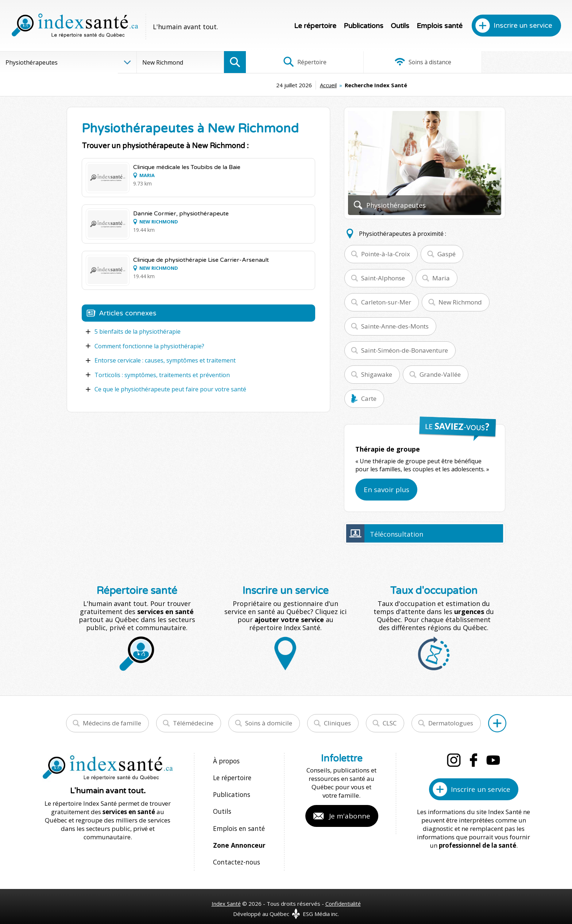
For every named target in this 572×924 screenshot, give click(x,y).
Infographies (518, 62)
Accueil (273, 85)
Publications (364, 26)
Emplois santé (440, 26)
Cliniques (337, 723)
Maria (441, 278)
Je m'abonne (350, 816)
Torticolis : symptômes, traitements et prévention (162, 374)
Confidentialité (343, 896)
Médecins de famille (112, 723)
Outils (400, 26)
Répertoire (300, 62)
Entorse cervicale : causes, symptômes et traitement (165, 360)
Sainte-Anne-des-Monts (395, 326)
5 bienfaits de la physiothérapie (138, 331)
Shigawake (377, 374)
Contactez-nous (235, 855)
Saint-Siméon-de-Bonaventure (405, 350)
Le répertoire (315, 26)
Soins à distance (409, 62)
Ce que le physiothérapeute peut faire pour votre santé (170, 388)
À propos (226, 761)
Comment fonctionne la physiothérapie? (149, 346)
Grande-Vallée (440, 374)
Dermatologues (451, 723)
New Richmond (460, 302)
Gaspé (447, 254)
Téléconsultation (397, 534)
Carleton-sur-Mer (386, 302)
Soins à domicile (269, 723)
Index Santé (226, 896)
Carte (369, 398)
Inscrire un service (523, 26)
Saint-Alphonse (383, 278)
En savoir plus (387, 490)
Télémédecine (193, 723)
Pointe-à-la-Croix (386, 254)
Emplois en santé (238, 823)
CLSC (390, 723)
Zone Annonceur (239, 839)
